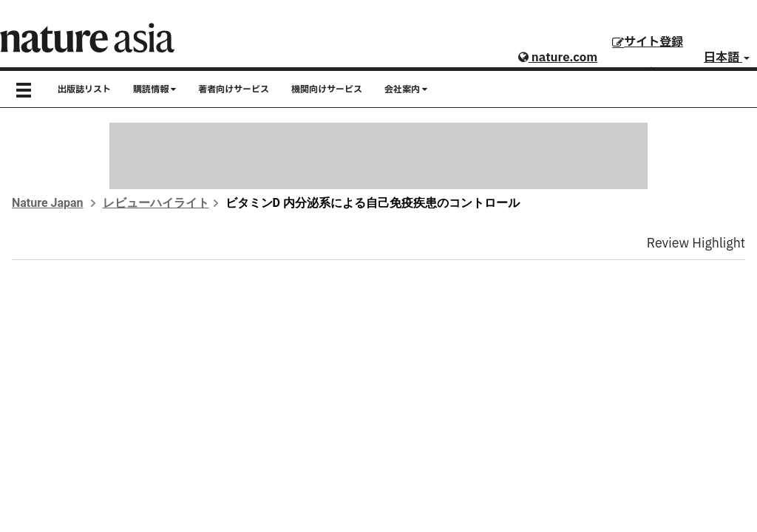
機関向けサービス (327, 89)
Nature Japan (48, 203)
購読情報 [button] (155, 89)
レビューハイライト (156, 203)
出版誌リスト (84, 89)
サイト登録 (648, 42)
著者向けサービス (234, 89)
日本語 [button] (727, 58)
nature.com (558, 58)
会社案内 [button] (406, 89)
